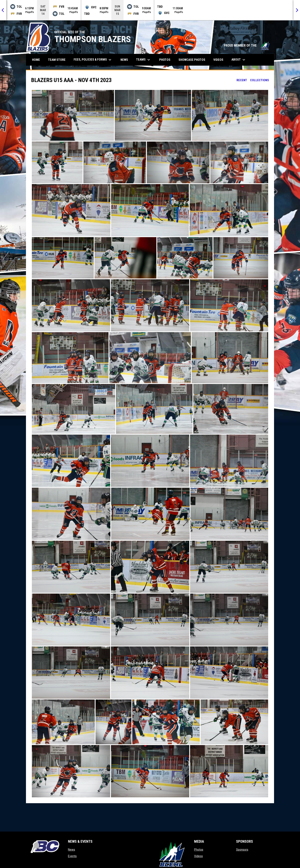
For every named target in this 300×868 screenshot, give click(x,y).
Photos (199, 850)
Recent (242, 80)
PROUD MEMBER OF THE (247, 45)
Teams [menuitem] (144, 60)
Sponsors (242, 850)
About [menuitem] (239, 60)
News (72, 850)
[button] (73, 115)
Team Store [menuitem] (58, 60)
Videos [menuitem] (218, 60)
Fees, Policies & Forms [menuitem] (93, 60)
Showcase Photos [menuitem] (193, 60)
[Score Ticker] (150, 10)
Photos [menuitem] (165, 60)
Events (72, 856)
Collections (260, 80)
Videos (198, 856)
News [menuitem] (124, 60)
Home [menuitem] (36, 60)
